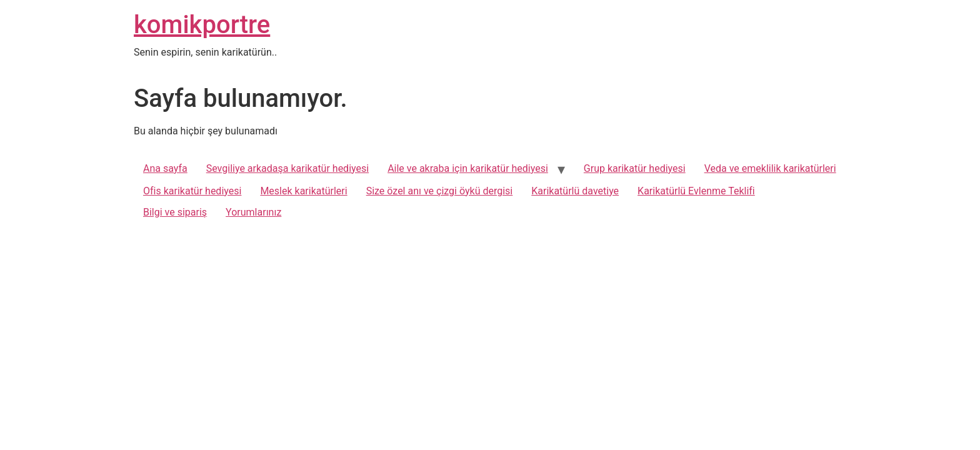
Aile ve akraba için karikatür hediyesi (468, 168)
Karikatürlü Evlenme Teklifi (696, 191)
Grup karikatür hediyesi (635, 168)
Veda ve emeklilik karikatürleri (770, 168)
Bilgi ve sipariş (175, 212)
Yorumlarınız (253, 212)
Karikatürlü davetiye (575, 191)
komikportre (202, 25)
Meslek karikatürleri (303, 191)
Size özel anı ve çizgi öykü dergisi (440, 191)
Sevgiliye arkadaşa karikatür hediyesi (287, 168)
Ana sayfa (165, 168)
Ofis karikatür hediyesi (192, 191)
